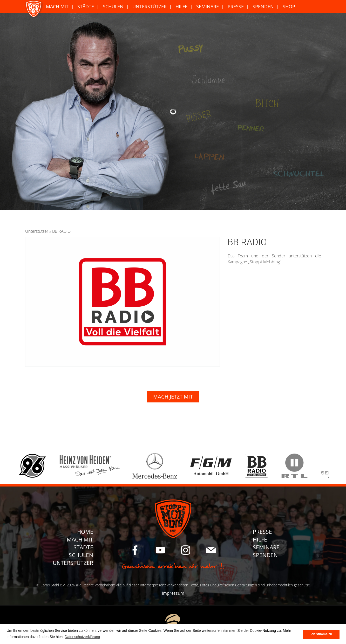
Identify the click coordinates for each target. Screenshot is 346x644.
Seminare (208, 6)
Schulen (113, 6)
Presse (236, 6)
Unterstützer (150, 6)
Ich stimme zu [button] (321, 634)
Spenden (263, 6)
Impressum (173, 593)
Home (85, 532)
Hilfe (181, 6)
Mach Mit (57, 6)
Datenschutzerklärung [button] (82, 637)
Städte (86, 6)
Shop (289, 6)
